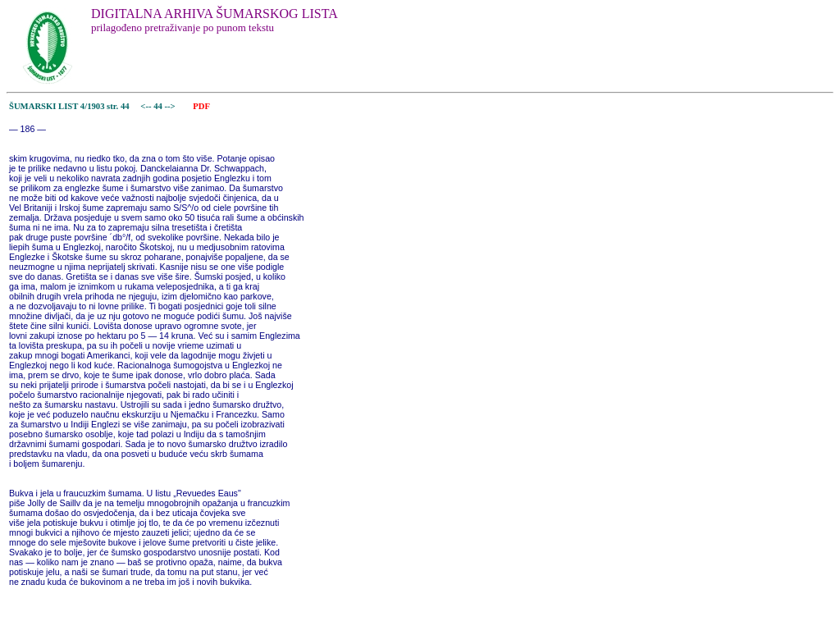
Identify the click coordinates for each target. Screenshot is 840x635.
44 (159, 106)
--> (171, 106)
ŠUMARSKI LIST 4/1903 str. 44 (69, 106)
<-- (146, 106)
